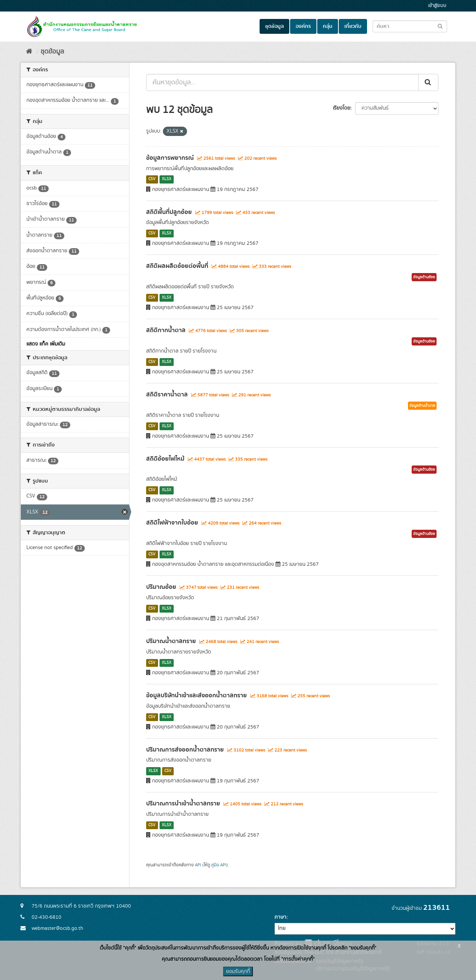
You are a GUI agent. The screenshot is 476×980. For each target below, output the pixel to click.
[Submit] (428, 82)
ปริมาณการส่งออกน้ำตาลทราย (185, 750)
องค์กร (303, 26)
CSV (152, 179)
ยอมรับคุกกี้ (238, 971)
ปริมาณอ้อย (161, 587)
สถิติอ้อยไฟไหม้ (165, 459)
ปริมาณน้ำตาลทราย (171, 641)
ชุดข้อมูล (274, 26)
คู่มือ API (219, 865)
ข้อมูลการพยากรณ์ (170, 158)
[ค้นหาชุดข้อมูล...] (282, 82)
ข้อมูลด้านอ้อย (424, 277)
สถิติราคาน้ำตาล (167, 395)
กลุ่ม (328, 26)
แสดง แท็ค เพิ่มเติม (46, 344)
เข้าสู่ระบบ (437, 6)
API (198, 865)
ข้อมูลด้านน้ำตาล (422, 406)
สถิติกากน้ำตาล (166, 330)
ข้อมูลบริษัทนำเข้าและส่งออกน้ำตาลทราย (197, 695)
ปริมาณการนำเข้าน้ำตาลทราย (183, 804)
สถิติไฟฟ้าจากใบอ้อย (172, 523)
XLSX (167, 179)
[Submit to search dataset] (440, 26)
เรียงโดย (342, 108)
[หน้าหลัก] (29, 52)
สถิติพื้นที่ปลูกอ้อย (169, 212)
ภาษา (280, 917)
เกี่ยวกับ (353, 26)
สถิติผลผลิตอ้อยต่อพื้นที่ (177, 266)
